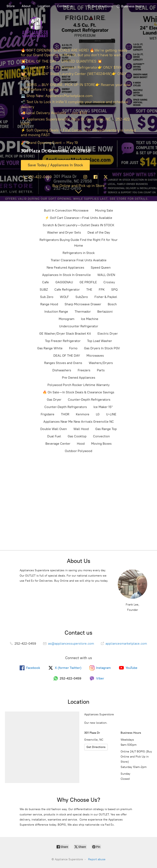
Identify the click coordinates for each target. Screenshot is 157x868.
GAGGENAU (64, 282)
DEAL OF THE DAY (67, 356)
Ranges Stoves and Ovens (63, 363)
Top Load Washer (100, 341)
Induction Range (56, 312)
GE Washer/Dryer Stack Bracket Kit (65, 334)
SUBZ (44, 290)
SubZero (82, 297)
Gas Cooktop (77, 436)
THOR (65, 414)
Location (44, 6)
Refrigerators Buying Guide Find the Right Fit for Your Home (78, 243)
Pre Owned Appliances (79, 378)
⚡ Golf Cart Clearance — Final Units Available (79, 218)
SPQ (114, 290)
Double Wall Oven (54, 429)
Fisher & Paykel (106, 297)
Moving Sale (104, 210)
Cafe (45, 282)
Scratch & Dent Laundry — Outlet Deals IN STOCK (78, 225)
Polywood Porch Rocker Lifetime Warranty (78, 385)
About (26, 6)
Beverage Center (58, 444)
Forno (73, 348)
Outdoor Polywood (78, 451)
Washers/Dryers (101, 363)
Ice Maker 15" (103, 407)
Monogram (67, 319)
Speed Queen (101, 267)
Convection (101, 436)
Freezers (84, 370)
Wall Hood (81, 429)
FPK (102, 290)
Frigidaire (48, 414)
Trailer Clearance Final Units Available (79, 260)
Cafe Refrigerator (67, 290)
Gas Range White (50, 348)
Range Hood (49, 304)
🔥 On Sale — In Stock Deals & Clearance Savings (78, 392)
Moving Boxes (101, 444)
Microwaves (95, 356)
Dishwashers (62, 370)
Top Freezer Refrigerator (63, 341)
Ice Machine (90, 319)
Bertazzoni (105, 312)
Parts (101, 370)
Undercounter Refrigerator (79, 326)
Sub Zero (47, 297)
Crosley (109, 282)
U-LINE (111, 414)
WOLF (64, 297)
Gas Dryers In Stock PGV (102, 348)
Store (11, 6)
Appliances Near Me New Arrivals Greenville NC (79, 422)
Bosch (112, 304)
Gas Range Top (106, 429)
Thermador (83, 312)
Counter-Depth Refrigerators (89, 400)
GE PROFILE (88, 282)
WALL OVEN (106, 275)
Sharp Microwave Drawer (83, 304)
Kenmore (83, 414)
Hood (81, 444)
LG (98, 414)
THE (89, 290)
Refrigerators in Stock (79, 253)
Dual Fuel (54, 436)
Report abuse (97, 859)
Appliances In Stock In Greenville (66, 275)
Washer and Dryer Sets (64, 232)
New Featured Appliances (65, 267)
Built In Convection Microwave (66, 210)
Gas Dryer (54, 400)
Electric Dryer (108, 334)
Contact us (65, 6)
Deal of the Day (99, 232)
